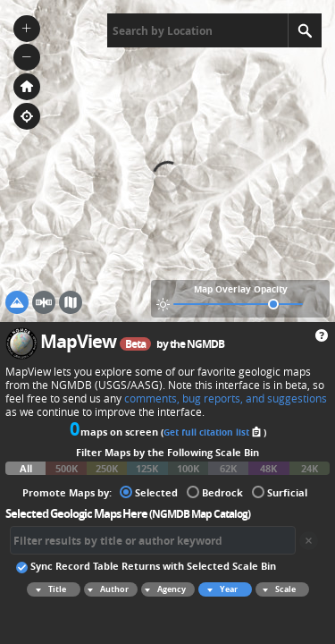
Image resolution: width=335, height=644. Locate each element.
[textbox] (197, 30)
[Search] (305, 30)
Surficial (280, 491)
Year (220, 589)
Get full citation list (214, 432)
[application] (167, 161)
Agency (163, 589)
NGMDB (205, 344)
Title (48, 589)
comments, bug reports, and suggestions (226, 398)
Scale (276, 589)
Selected (149, 491)
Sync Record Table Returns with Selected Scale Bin (146, 565)
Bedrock (215, 491)
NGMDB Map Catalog (200, 514)
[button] (27, 29)
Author (106, 589)
